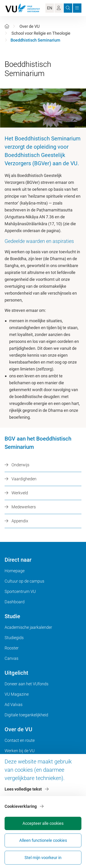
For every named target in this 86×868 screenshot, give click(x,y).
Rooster (12, 648)
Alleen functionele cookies (43, 840)
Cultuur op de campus (24, 581)
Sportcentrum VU (20, 591)
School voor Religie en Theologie (41, 33)
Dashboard (15, 602)
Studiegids (14, 638)
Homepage (15, 571)
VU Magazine (17, 694)
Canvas (11, 658)
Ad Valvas (14, 704)
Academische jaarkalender (28, 627)
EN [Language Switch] (50, 8)
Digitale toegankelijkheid (26, 715)
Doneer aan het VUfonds (26, 684)
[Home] (7, 26)
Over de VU (30, 26)
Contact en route (20, 740)
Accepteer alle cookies (43, 823)
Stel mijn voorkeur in (43, 858)
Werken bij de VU (20, 751)
